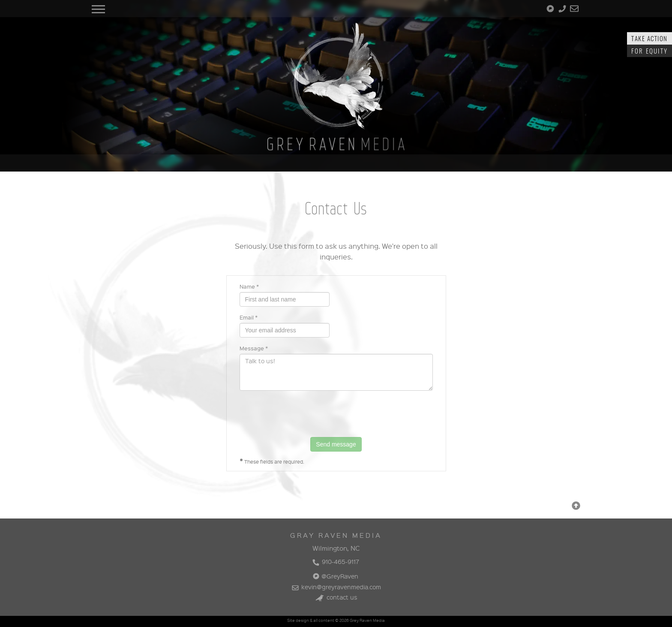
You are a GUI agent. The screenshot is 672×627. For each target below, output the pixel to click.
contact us (336, 597)
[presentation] (305, 414)
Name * (249, 286)
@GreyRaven (335, 576)
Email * (249, 317)
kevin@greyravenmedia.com (336, 587)
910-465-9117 (335, 561)
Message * (254, 348)
